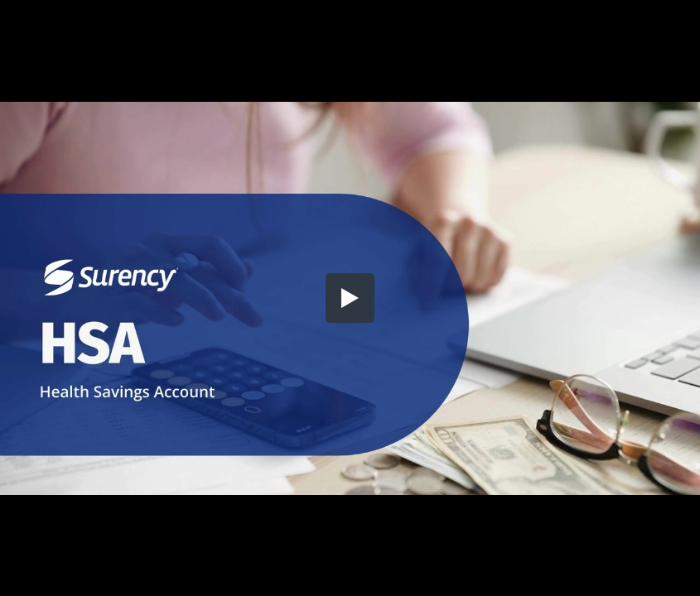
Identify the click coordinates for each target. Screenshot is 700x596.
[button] (350, 298)
